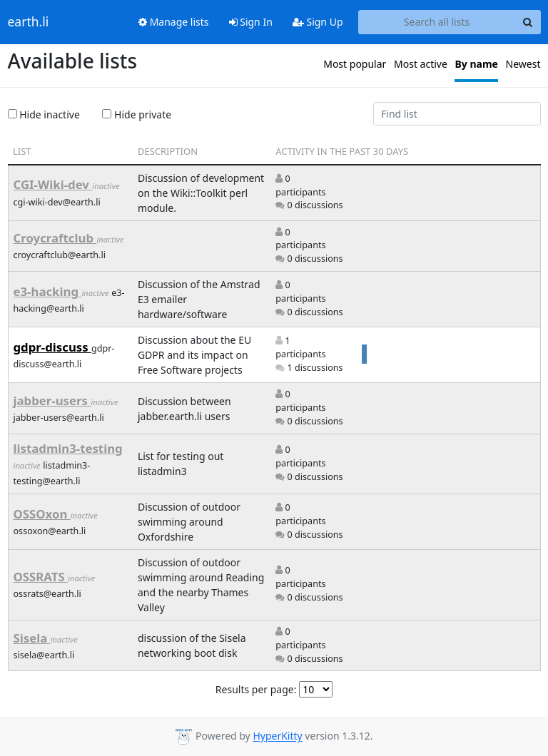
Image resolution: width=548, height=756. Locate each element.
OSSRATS (41, 577)
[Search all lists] (437, 22)
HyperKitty (277, 736)
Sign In (251, 22)
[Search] (528, 22)
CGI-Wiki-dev (53, 184)
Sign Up (318, 22)
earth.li (29, 22)
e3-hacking (48, 291)
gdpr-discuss (53, 347)
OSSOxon (42, 514)
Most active (421, 64)
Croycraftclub (55, 238)
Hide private (137, 114)
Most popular (355, 64)
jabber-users (52, 400)
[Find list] (457, 114)
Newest (523, 64)
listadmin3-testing (68, 448)
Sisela (32, 638)
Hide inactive (44, 114)
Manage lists (174, 22)
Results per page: (256, 689)
